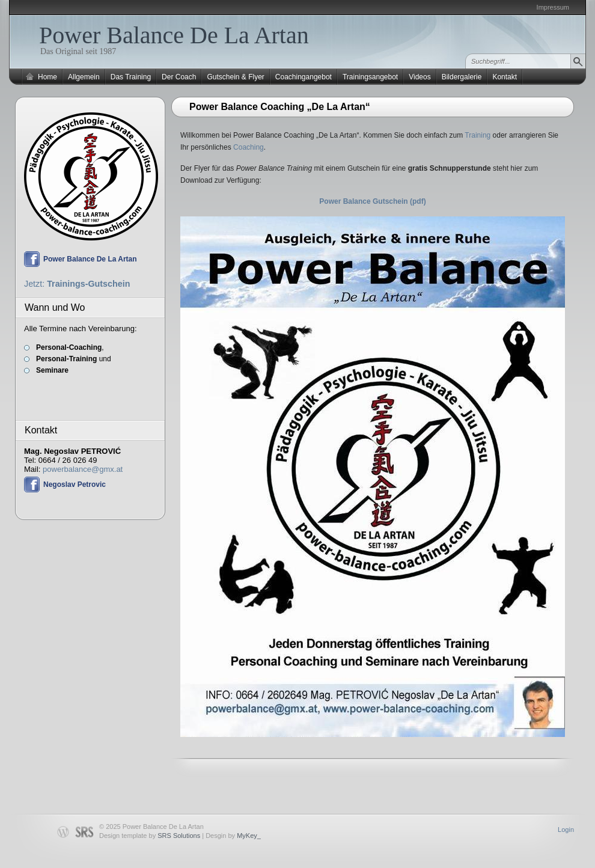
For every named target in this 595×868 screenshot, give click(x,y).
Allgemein (84, 77)
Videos (420, 77)
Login (566, 830)
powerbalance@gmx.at (83, 469)
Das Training (131, 77)
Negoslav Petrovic (75, 484)
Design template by (150, 836)
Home (47, 77)
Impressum (553, 7)
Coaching (249, 147)
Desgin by (233, 836)
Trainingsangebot (370, 77)
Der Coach (179, 77)
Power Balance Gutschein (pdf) (372, 201)
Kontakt (505, 77)
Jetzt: (77, 284)
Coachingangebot (304, 77)
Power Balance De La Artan (174, 35)
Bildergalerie (462, 77)
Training (478, 135)
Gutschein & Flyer (235, 77)
